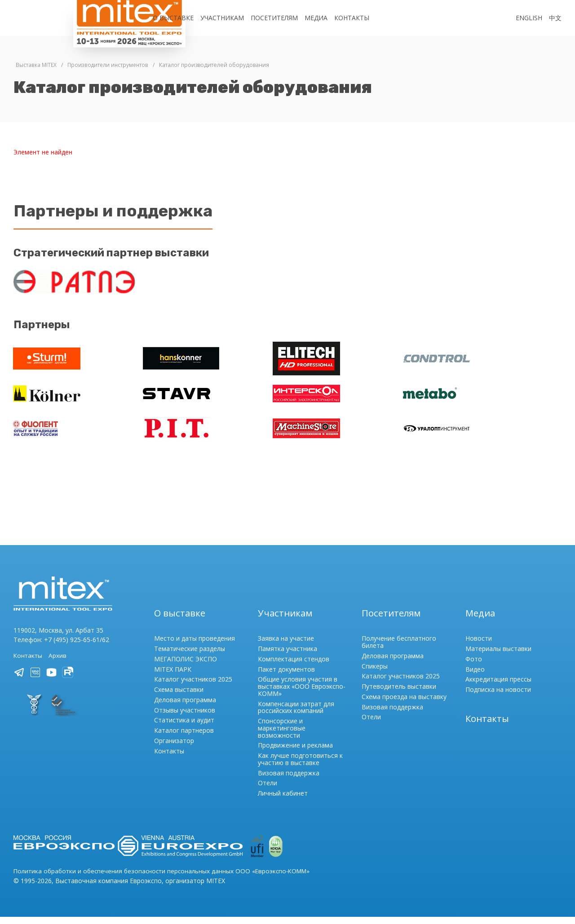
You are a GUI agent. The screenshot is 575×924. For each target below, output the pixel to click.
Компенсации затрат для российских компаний (296, 715)
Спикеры (375, 673)
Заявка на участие (286, 646)
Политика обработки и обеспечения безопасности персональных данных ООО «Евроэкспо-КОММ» (166, 878)
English (529, 18)
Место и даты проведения (195, 646)
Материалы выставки (498, 656)
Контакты (352, 18)
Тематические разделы (190, 656)
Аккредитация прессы (498, 687)
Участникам (222, 18)
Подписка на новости (498, 697)
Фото (474, 666)
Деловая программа (185, 707)
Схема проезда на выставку (404, 704)
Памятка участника (287, 656)
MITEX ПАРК (173, 676)
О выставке (173, 18)
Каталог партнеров (184, 737)
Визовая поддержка (289, 780)
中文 (555, 18)
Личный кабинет (283, 800)
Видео (475, 676)
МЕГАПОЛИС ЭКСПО (186, 666)
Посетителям (274, 18)
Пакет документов (286, 676)
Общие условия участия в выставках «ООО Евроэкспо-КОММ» (302, 694)
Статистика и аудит (184, 728)
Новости (479, 646)
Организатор (174, 748)
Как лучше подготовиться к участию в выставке (300, 766)
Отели (268, 790)
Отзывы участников (185, 717)
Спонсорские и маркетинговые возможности (282, 735)
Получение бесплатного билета (399, 649)
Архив (59, 663)
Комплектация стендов (294, 666)
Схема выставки (179, 697)
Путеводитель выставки (399, 693)
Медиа (316, 18)
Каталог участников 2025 (193, 687)
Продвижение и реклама (295, 753)
